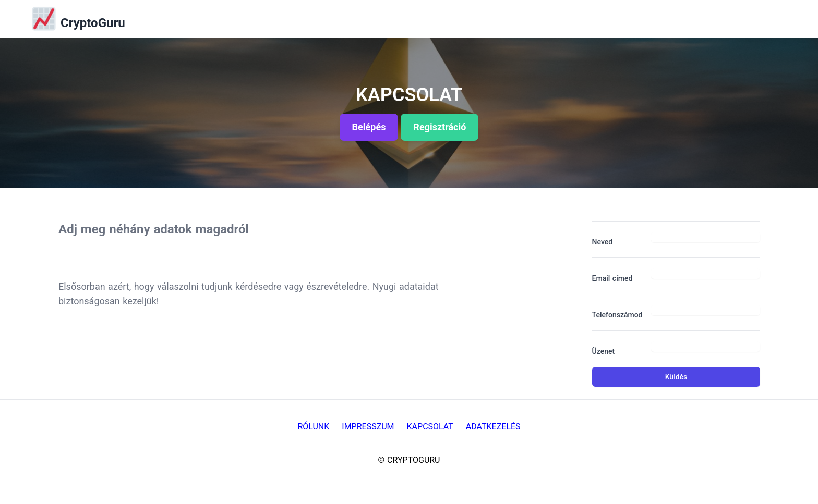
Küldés (676, 377)
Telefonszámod (617, 315)
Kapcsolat (430, 427)
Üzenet (604, 351)
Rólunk (313, 427)
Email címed (612, 278)
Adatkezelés (493, 427)
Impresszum (368, 427)
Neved (603, 242)
